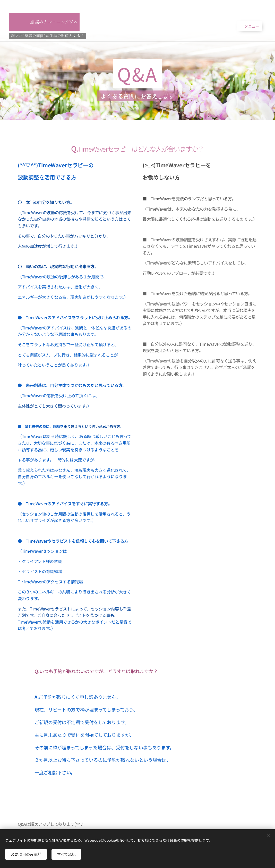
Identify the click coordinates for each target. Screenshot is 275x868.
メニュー (250, 26)
